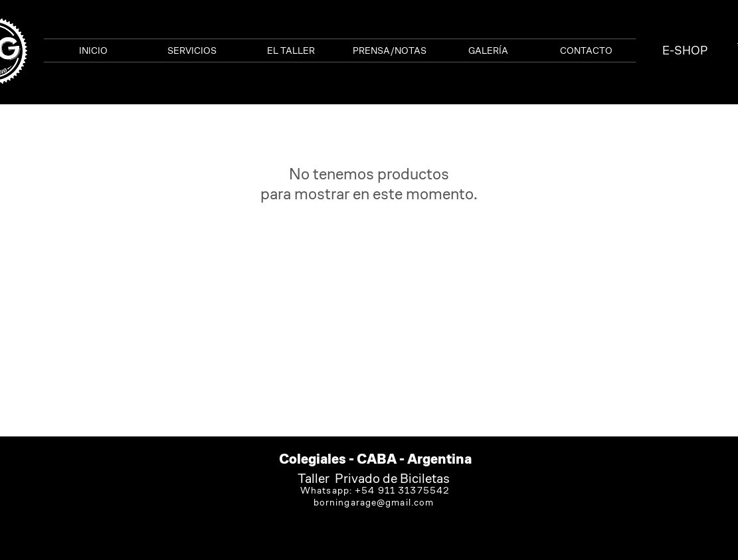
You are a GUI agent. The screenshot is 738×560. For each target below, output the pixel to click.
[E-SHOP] (685, 50)
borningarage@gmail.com (374, 502)
